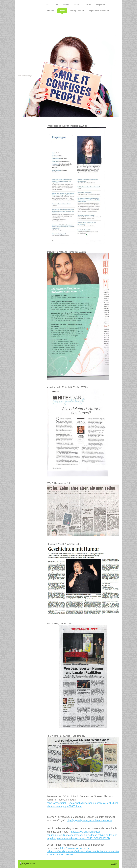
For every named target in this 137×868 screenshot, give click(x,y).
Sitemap (33, 863)
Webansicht (114, 864)
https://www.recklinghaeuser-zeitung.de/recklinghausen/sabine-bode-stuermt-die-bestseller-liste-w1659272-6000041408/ (83, 851)
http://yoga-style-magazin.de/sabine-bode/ (89, 820)
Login (116, 863)
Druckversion (25, 863)
